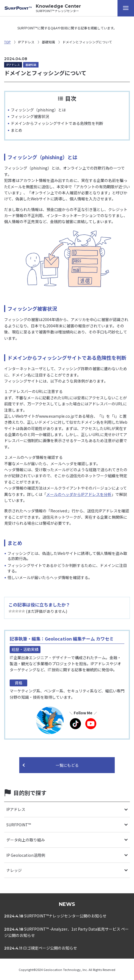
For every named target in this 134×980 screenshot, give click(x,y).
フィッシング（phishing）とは (38, 110)
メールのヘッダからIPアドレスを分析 (79, 494)
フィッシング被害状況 (30, 116)
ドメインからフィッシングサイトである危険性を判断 (57, 123)
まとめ (17, 130)
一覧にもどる (67, 765)
